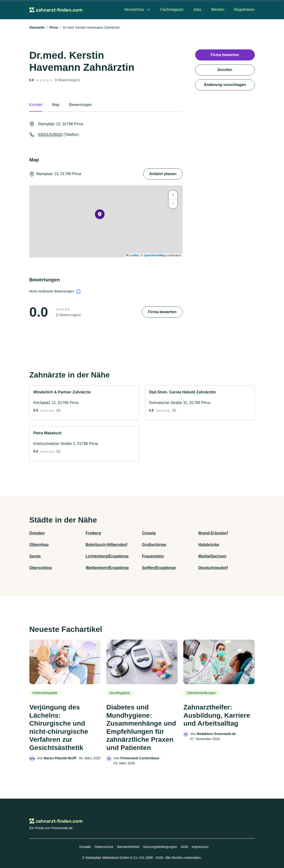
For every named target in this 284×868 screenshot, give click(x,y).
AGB (185, 847)
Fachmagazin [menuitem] (172, 10)
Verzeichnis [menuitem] (134, 10)
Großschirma (154, 545)
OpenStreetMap (155, 255)
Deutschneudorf (213, 568)
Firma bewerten (162, 312)
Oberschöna (41, 568)
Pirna (54, 27)
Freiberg (93, 533)
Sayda (35, 556)
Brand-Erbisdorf (213, 533)
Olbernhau (39, 545)
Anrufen (225, 70)
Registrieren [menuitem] (244, 10)
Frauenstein (153, 556)
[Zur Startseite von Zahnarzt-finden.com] (56, 10)
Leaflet (132, 255)
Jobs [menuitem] (197, 10)
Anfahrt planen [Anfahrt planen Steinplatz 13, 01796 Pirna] (163, 174)
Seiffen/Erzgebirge (159, 568)
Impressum (200, 847)
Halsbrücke (209, 545)
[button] (100, 215)
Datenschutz (104, 847)
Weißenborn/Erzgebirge (107, 568)
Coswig (149, 533)
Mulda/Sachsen (212, 556)
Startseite (37, 27)
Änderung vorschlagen (225, 85)
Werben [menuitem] (218, 10)
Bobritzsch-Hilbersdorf (107, 545)
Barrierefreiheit (128, 847)
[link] (84, 403)
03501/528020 (50, 135)
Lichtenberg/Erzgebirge (107, 556)
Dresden (37, 533)
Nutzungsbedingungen (160, 847)
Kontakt (85, 847)
